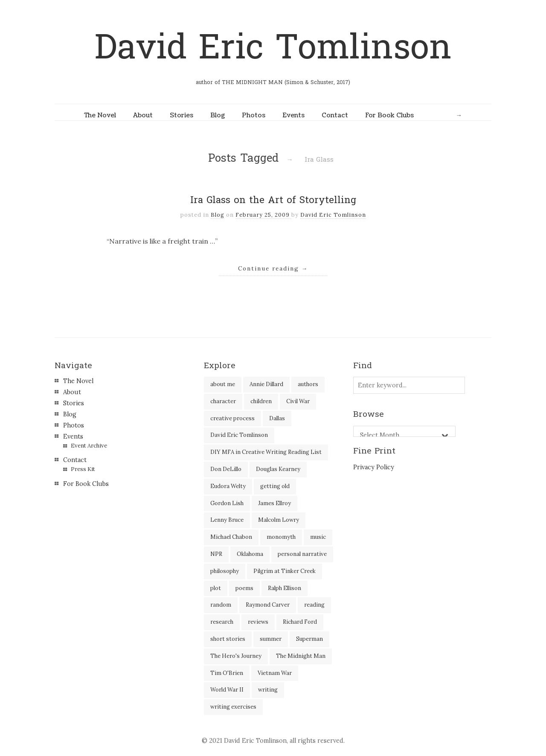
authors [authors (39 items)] (308, 384)
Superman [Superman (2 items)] (309, 639)
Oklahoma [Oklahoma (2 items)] (250, 554)
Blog (218, 115)
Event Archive (89, 446)
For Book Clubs (389, 115)
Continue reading (273, 268)
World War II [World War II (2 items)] (227, 690)
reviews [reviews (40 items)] (258, 622)
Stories (182, 115)
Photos (254, 115)
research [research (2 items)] (222, 622)
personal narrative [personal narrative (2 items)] (302, 554)
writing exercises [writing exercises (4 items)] (233, 707)
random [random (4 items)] (221, 605)
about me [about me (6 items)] (223, 384)
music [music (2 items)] (318, 537)
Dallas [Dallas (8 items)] (277, 418)
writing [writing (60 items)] (268, 690)
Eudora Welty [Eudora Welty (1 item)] (228, 486)
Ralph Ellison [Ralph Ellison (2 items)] (285, 588)
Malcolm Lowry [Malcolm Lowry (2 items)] (279, 520)
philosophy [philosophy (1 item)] (225, 571)
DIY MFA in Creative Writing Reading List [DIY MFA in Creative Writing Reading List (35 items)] (266, 452)
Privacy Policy (374, 467)
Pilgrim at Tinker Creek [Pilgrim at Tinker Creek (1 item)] (285, 571)
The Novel (100, 115)
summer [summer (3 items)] (271, 639)
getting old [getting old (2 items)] (275, 486)
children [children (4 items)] (261, 401)
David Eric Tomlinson (273, 48)
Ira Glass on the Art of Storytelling (273, 200)
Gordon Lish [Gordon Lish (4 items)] (227, 503)
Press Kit (83, 469)
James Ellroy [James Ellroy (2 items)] (274, 503)
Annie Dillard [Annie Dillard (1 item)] (266, 384)
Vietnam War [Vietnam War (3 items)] (275, 673)
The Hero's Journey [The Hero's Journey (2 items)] (236, 656)
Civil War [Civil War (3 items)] (298, 401)
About (143, 115)
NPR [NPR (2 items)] (216, 554)
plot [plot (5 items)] (216, 588)
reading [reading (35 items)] (314, 605)
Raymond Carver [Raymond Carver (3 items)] (268, 605)
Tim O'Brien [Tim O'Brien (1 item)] (227, 673)
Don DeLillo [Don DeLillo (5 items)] (226, 469)
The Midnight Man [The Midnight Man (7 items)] (301, 656)
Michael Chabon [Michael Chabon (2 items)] (231, 537)
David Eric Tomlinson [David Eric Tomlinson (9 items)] (239, 435)
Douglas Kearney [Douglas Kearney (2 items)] (278, 469)
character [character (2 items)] (223, 401)
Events (293, 115)
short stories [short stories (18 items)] (228, 639)
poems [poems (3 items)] (244, 588)
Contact (335, 115)
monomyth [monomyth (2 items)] (281, 537)
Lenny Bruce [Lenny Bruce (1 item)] (227, 520)
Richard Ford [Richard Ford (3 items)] (300, 622)
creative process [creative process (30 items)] (232, 418)
